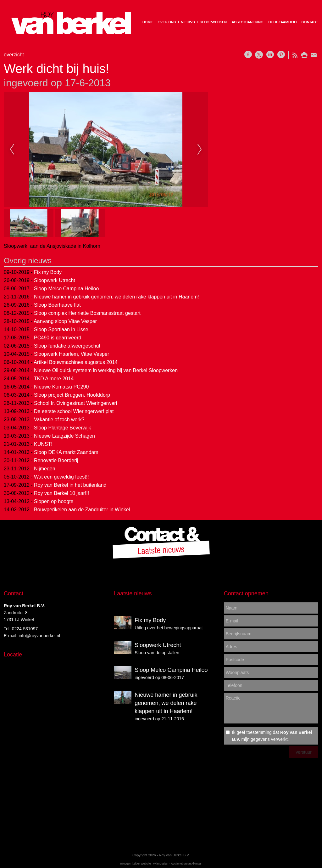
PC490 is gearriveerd (58, 338)
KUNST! (43, 444)
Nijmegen (45, 469)
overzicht (14, 55)
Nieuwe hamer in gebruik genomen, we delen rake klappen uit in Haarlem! (117, 297)
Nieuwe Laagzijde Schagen (64, 436)
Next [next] (200, 150)
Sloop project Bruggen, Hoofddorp (72, 395)
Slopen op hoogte (54, 501)
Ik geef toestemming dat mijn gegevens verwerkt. (272, 736)
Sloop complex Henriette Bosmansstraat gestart (87, 313)
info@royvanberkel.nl (39, 636)
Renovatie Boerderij (56, 460)
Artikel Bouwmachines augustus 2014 (76, 362)
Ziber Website (142, 864)
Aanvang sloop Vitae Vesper (65, 321)
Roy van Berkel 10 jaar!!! (61, 493)
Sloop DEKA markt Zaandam (66, 452)
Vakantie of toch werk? (59, 420)
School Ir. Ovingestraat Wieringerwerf (76, 403)
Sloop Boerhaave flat (57, 305)
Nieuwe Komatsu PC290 (61, 387)
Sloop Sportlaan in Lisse (61, 329)
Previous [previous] (12, 150)
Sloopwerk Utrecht (55, 280)
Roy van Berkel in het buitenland (70, 485)
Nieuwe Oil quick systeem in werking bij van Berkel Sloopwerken (106, 370)
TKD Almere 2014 (54, 379)
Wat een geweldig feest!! (61, 477)
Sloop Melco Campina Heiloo (66, 289)
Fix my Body (48, 272)
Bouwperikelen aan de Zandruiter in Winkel (82, 510)
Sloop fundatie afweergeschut (67, 346)
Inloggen (126, 864)
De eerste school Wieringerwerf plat (74, 411)
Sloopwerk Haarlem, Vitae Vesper (72, 354)
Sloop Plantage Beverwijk (62, 428)
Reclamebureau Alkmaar (186, 864)
